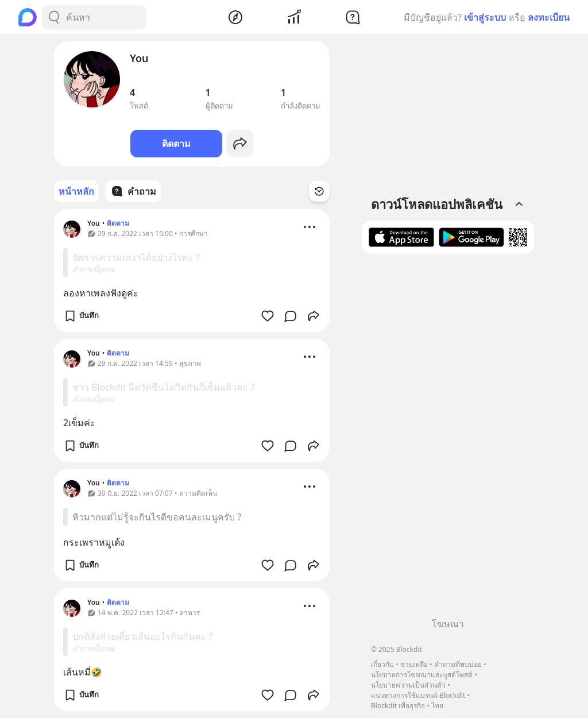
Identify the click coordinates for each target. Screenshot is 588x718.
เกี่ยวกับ (382, 664)
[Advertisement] (448, 440)
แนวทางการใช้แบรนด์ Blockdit (418, 695)
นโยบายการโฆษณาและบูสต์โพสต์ (422, 675)
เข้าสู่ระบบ (485, 17)
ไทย (437, 706)
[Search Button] (54, 17)
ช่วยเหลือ (414, 664)
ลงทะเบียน (549, 17)
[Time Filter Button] (319, 191)
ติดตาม (176, 144)
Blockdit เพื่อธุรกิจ (398, 706)
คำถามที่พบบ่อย (458, 664)
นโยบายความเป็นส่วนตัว (408, 685)
